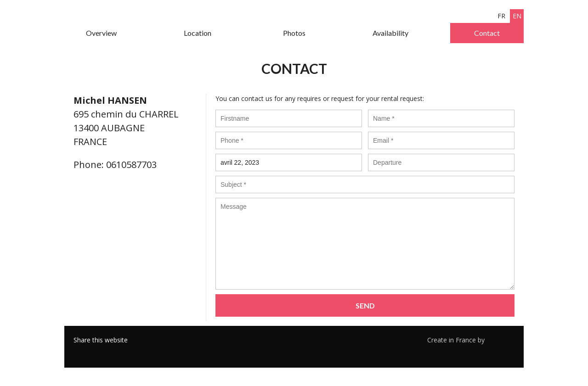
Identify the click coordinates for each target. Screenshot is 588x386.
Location (198, 33)
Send (365, 305)
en (517, 16)
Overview (101, 33)
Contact (487, 33)
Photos (294, 33)
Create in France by (471, 340)
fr (501, 16)
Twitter (94, 352)
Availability (390, 33)
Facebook (80, 352)
